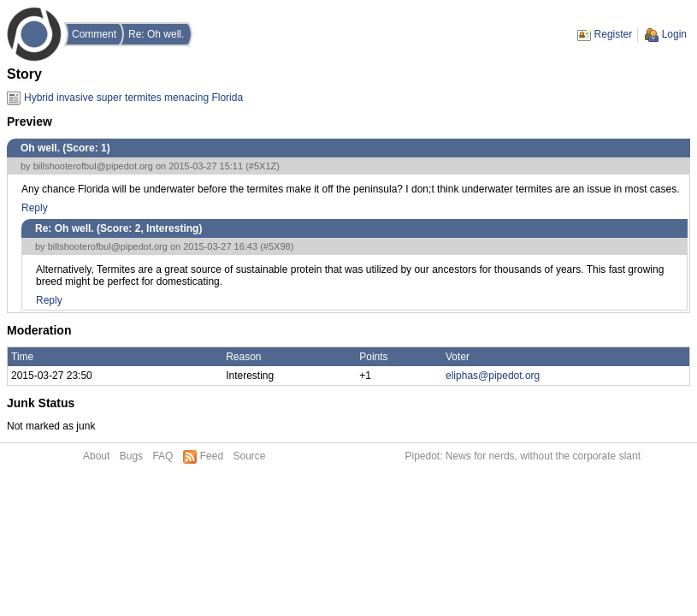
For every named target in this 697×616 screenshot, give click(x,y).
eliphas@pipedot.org (493, 376)
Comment (94, 34)
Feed (212, 456)
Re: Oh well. (156, 34)
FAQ (162, 456)
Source (249, 456)
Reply (35, 208)
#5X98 (277, 246)
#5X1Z (263, 166)
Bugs (131, 456)
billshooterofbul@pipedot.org (93, 166)
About (96, 456)
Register (614, 34)
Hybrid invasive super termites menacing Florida (133, 98)
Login (674, 34)
